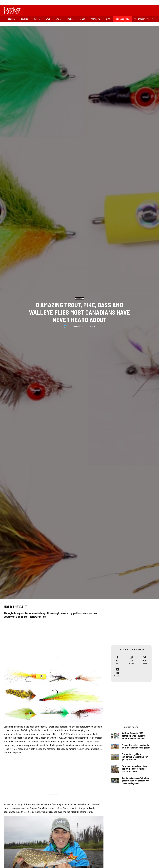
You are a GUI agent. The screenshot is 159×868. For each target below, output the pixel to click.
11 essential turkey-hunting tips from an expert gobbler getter (136, 747)
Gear (48, 19)
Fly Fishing (79, 298)
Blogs (82, 19)
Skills (37, 19)
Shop (108, 19)
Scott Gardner (74, 327)
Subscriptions (123, 19)
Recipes (70, 19)
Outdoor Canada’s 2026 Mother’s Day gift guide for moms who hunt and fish (134, 736)
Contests (95, 19)
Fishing (11, 19)
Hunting (24, 19)
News (58, 19)
